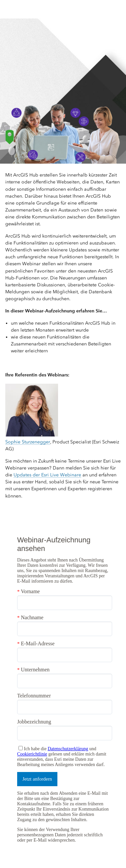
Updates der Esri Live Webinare (47, 475)
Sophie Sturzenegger (28, 442)
